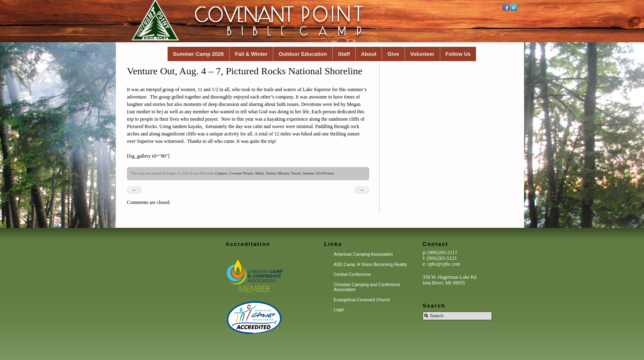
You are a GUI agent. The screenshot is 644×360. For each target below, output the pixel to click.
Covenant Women (241, 173)
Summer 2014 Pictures (318, 173)
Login (339, 310)
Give (393, 54)
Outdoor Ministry (278, 173)
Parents (296, 173)
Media (259, 173)
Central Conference (352, 274)
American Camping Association (363, 254)
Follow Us (458, 54)
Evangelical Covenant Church (362, 300)
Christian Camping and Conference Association (367, 287)
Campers (221, 173)
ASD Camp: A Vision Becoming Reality (370, 265)
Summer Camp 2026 (198, 54)
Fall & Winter (251, 54)
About (369, 54)
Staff (344, 54)
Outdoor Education (303, 54)
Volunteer (422, 54)
